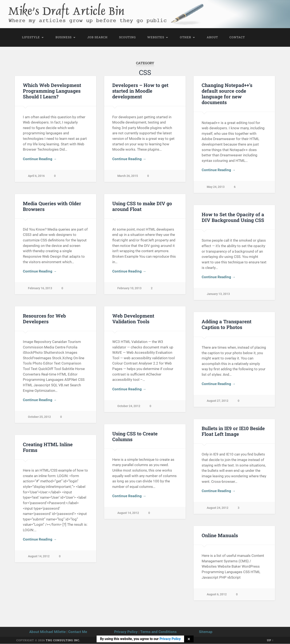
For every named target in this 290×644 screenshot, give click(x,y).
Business (64, 37)
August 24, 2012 (218, 508)
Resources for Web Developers (44, 319)
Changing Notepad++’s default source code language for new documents (227, 94)
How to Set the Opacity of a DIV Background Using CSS (233, 217)
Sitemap (206, 632)
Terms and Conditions (158, 632)
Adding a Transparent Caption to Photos (227, 324)
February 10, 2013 (129, 288)
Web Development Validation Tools (133, 319)
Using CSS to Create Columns (135, 436)
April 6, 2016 (36, 176)
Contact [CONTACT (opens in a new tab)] (237, 37)
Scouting (127, 37)
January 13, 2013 (218, 294)
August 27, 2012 (218, 401)
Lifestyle (31, 37)
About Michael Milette (47, 632)
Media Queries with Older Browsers (52, 206)
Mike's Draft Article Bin (64, 10)
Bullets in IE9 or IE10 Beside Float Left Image (233, 431)
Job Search (97, 37)
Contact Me (78, 632)
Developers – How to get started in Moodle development (140, 91)
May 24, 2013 (216, 187)
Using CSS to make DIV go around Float (142, 206)
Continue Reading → (40, 159)
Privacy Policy (126, 632)
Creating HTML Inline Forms (48, 447)
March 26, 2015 (128, 176)
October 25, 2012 (39, 417)
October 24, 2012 (129, 406)
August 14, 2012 (128, 513)
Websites (156, 37)
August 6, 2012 (217, 594)
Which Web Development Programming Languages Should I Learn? (52, 91)
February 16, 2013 (40, 288)
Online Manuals (220, 535)
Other (185, 37)
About (212, 37)
